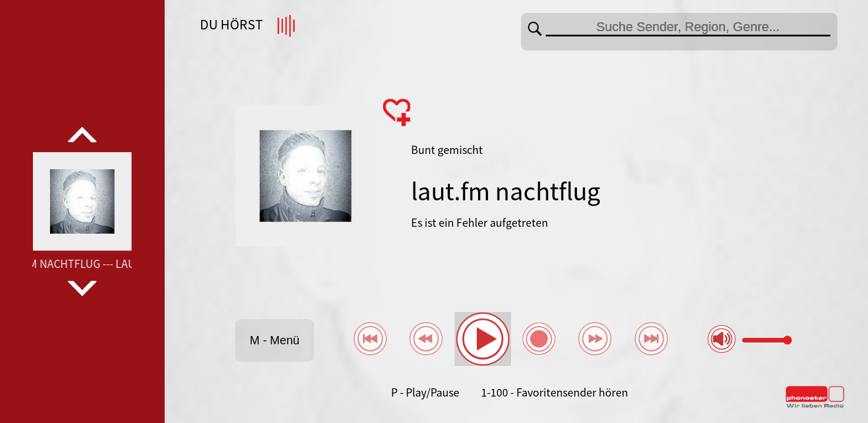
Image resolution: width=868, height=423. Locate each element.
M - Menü (275, 340)
